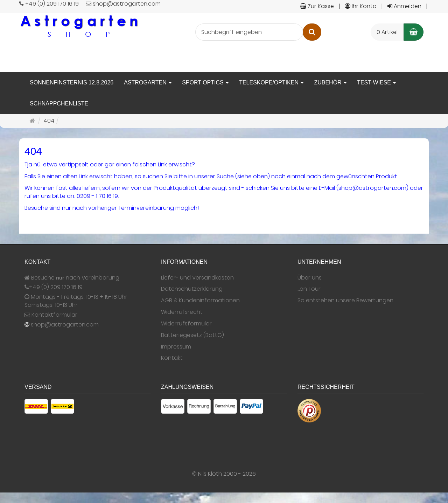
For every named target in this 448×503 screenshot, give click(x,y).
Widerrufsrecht (182, 312)
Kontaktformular (51, 315)
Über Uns (310, 278)
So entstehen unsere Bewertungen (345, 301)
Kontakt (172, 358)
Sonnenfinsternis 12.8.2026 (72, 82)
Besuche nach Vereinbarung (72, 278)
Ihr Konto (361, 6)
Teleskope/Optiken (271, 82)
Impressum (176, 347)
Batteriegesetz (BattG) (192, 335)
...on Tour (309, 289)
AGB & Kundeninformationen (200, 301)
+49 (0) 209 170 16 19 (56, 287)
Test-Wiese (376, 82)
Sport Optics (205, 82)
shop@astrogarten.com (65, 325)
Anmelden (404, 6)
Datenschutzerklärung (192, 289)
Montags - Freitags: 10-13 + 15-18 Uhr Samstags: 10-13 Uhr (76, 301)
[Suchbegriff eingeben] (249, 32)
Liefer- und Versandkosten (197, 278)
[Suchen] (312, 32)
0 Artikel (387, 32)
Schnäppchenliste (59, 104)
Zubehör (330, 82)
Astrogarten (148, 82)
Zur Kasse (317, 6)
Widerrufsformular (186, 324)
